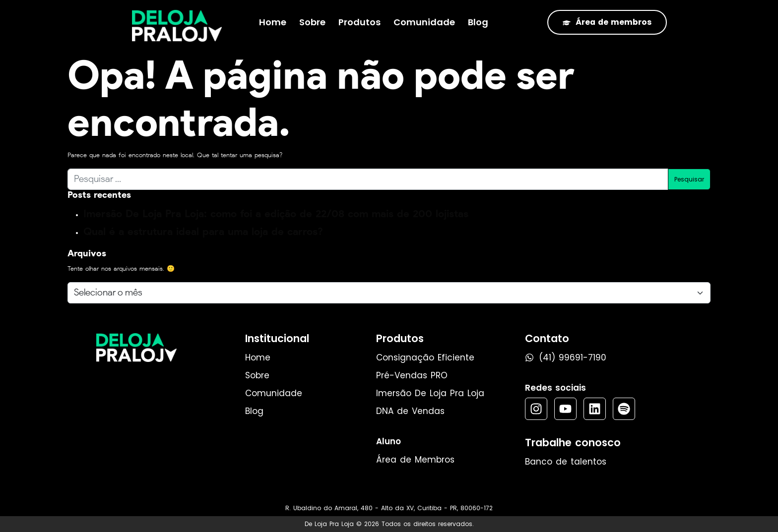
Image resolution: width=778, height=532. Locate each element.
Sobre (312, 22)
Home (273, 22)
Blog (478, 22)
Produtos (359, 22)
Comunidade (424, 22)
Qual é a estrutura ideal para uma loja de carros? (203, 231)
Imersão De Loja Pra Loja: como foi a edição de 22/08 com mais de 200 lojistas (276, 213)
